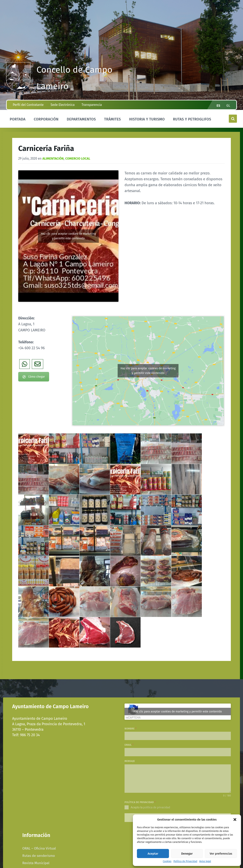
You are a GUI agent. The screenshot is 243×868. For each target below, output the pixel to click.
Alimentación (53, 158)
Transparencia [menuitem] (92, 105)
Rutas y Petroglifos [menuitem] (192, 119)
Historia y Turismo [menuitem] (147, 119)
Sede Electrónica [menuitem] (62, 105)
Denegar (187, 854)
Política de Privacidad (185, 861)
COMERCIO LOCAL (78, 158)
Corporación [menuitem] (46, 119)
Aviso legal (205, 861)
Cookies (167, 861)
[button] (235, 820)
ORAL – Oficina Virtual (39, 847)
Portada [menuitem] (18, 119)
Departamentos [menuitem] (81, 119)
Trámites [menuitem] (112, 119)
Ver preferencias (221, 854)
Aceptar (153, 854)
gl (228, 106)
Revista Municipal (36, 862)
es (218, 106)
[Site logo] (18, 90)
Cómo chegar (34, 377)
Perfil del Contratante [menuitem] (28, 105)
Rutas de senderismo (39, 854)
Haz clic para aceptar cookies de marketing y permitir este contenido (68, 236)
